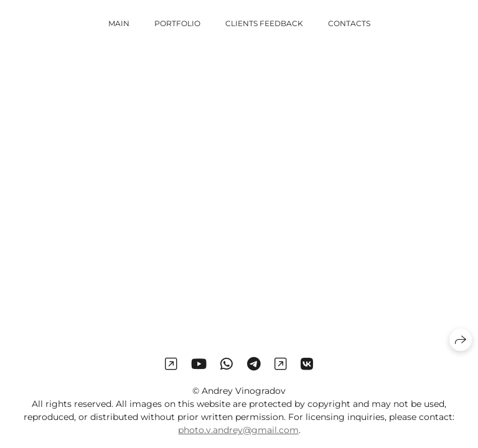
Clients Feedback (264, 23)
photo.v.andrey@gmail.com (238, 430)
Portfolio (177, 23)
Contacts (349, 23)
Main (119, 23)
